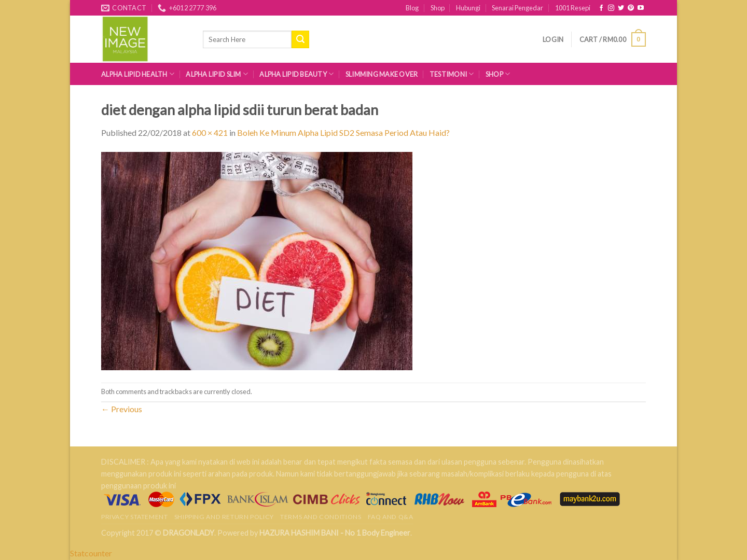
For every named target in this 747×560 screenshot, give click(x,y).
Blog (412, 8)
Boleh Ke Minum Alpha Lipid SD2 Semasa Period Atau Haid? (343, 132)
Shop (438, 8)
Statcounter (91, 553)
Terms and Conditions (321, 517)
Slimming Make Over (382, 74)
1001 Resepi (573, 8)
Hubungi (468, 8)
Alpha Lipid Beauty (296, 74)
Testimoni (452, 74)
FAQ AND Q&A (391, 517)
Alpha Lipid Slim (217, 74)
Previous (122, 409)
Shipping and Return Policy (224, 517)
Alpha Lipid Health (138, 74)
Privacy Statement (134, 517)
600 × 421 (210, 132)
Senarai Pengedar (517, 8)
